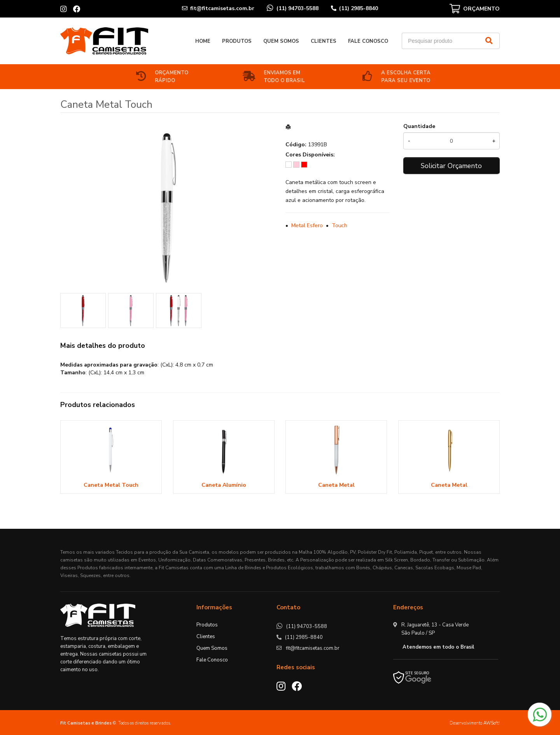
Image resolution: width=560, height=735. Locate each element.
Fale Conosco (368, 41)
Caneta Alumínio (224, 485)
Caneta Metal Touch (111, 485)
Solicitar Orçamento (451, 166)
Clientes (324, 41)
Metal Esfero (307, 225)
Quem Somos (281, 41)
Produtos (237, 41)
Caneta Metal (336, 485)
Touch (339, 225)
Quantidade (419, 126)
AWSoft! (492, 723)
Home (203, 41)
